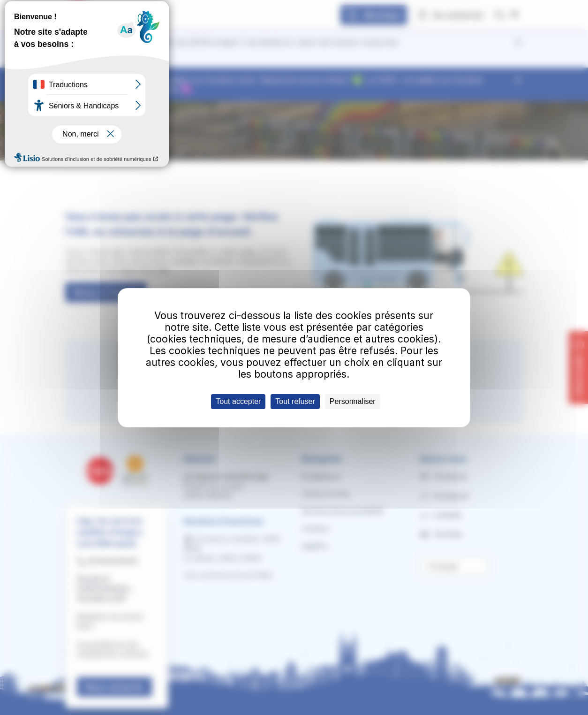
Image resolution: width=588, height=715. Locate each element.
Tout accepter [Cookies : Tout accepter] (238, 401)
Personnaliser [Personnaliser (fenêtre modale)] (353, 401)
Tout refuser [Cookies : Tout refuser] (295, 401)
